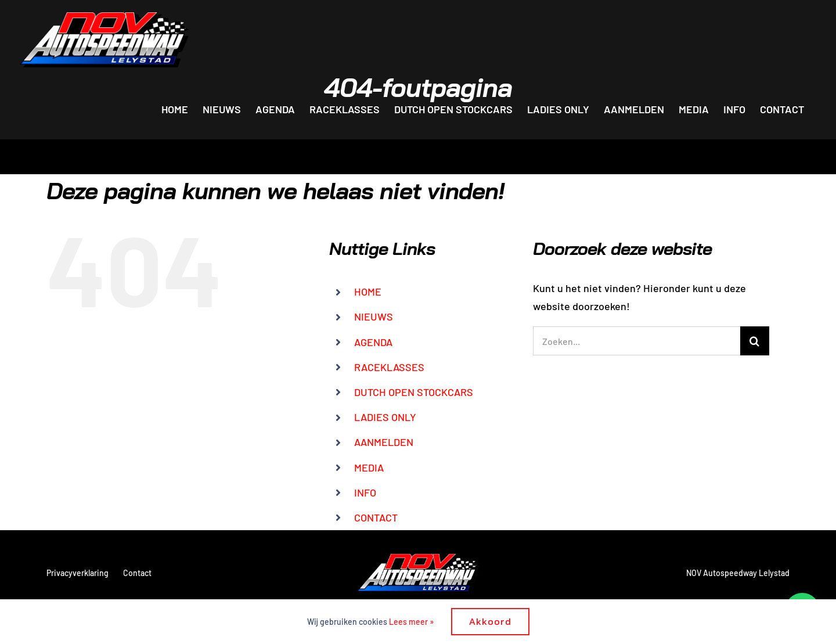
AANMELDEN (384, 442)
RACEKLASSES (389, 367)
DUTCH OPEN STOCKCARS (414, 392)
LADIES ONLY (385, 417)
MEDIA (369, 467)
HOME (368, 292)
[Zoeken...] (637, 341)
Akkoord (490, 621)
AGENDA (373, 342)
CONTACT (376, 517)
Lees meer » (411, 622)
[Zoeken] (755, 341)
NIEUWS (374, 316)
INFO (365, 492)
